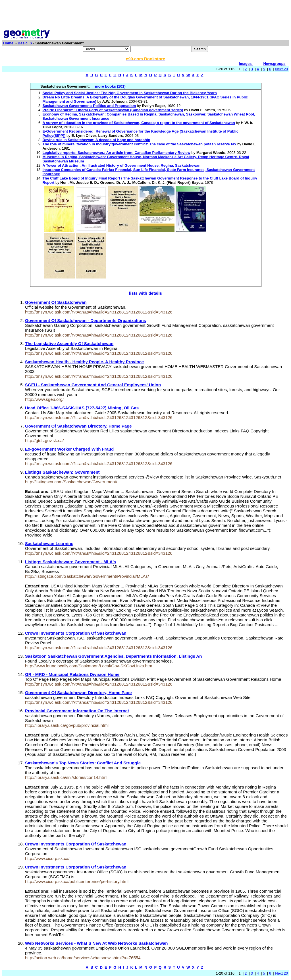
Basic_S (25, 43)
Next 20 (281, 69)
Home (8, 43)
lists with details (145, 293)
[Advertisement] (145, 15)
